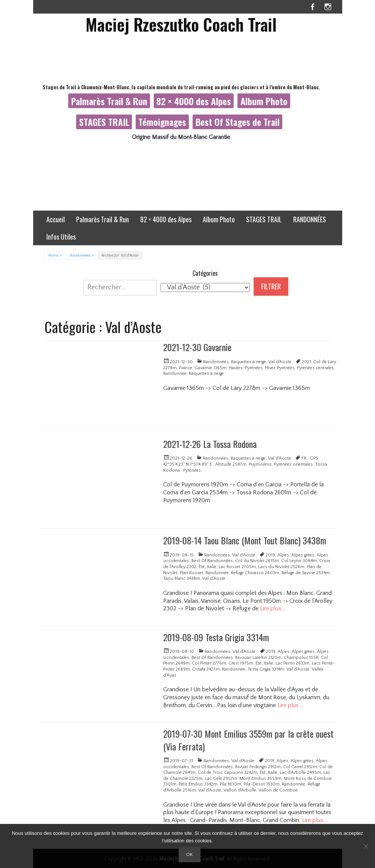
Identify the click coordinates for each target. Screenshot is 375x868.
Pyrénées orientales (293, 464)
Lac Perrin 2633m (292, 663)
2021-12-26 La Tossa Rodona (210, 444)
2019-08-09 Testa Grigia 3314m (216, 637)
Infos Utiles (61, 237)
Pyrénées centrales (315, 368)
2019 (270, 555)
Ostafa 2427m (206, 669)
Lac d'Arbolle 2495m (300, 772)
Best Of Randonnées (212, 561)
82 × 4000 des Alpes (194, 101)
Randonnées (82, 256)
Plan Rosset (191, 573)
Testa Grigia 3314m (266, 669)
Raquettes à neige (249, 362)
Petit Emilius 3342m (198, 784)
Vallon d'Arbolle (240, 790)
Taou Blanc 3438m (182, 578)
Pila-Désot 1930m (262, 784)
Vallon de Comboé (278, 790)
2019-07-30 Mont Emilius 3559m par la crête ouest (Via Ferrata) (248, 740)
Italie (212, 567)
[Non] (366, 846)
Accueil (56, 219)
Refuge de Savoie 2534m (306, 573)
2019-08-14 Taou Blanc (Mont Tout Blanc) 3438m (245, 540)
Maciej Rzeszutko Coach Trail (181, 24)
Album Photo (264, 101)
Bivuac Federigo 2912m (258, 767)
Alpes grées (303, 555)
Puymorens (260, 464)
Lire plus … (273, 608)
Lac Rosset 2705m (237, 567)
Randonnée (175, 374)
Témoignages (162, 122)
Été (202, 567)
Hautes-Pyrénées (246, 368)
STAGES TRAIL (104, 122)
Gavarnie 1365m (210, 368)
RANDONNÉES (310, 219)
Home (55, 256)
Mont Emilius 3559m (260, 779)
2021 (306, 362)
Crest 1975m (241, 663)
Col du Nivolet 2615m (257, 561)
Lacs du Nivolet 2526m (281, 567)
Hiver (270, 368)
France (186, 368)
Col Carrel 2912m (300, 767)
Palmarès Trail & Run (109, 101)
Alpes (283, 555)
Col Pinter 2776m (209, 663)
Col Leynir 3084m (299, 561)
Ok (190, 854)
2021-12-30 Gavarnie (197, 347)
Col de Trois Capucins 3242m (228, 772)
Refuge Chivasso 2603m (255, 573)
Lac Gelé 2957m (221, 779)
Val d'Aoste (280, 362)
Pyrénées (286, 368)
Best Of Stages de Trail (238, 122)
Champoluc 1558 (301, 658)
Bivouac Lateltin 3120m (258, 658)
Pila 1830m (230, 784)
